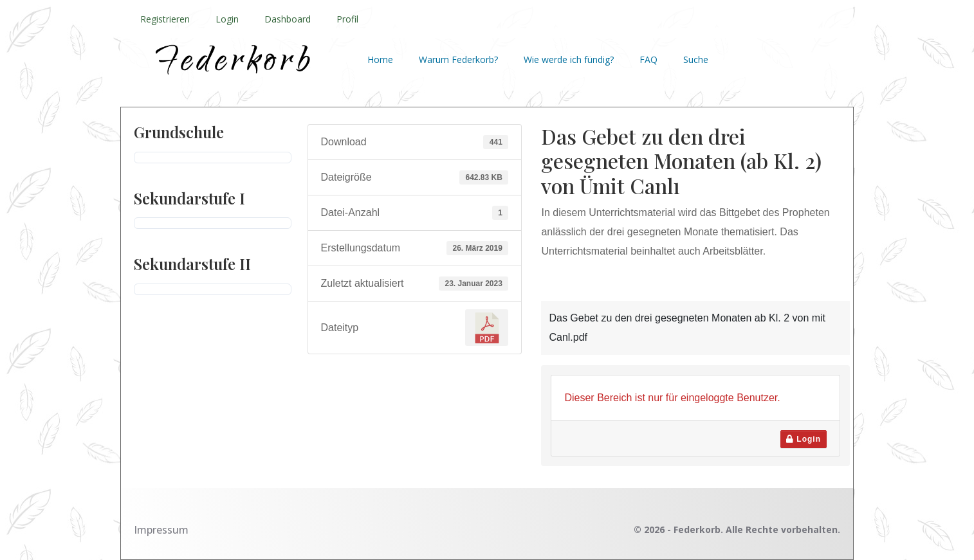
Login (227, 19)
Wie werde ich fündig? (569, 59)
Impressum (161, 530)
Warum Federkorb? (458, 59)
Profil (347, 19)
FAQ (648, 59)
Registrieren (165, 19)
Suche (696, 59)
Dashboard (288, 19)
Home (380, 59)
